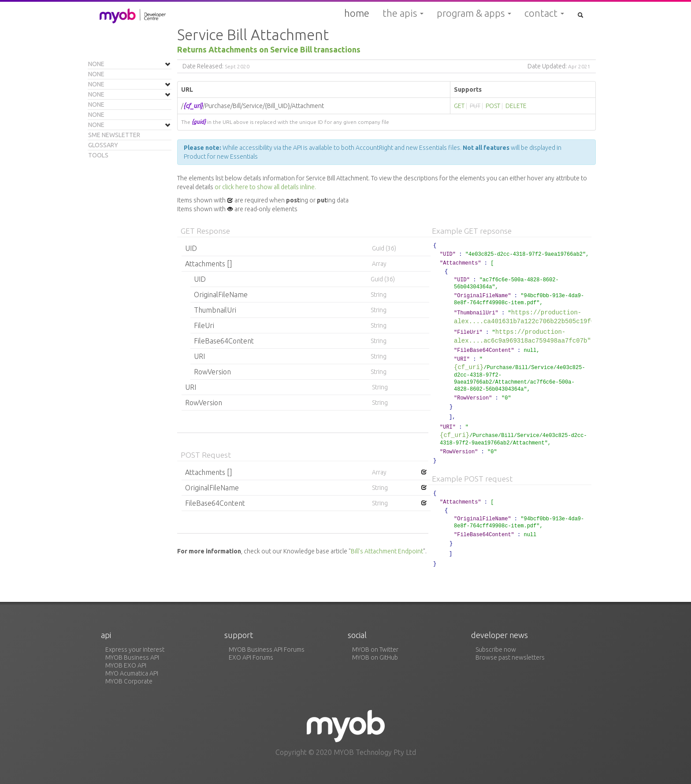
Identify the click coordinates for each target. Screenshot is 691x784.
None (96, 64)
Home (357, 13)
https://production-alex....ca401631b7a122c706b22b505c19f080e (530, 317)
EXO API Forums (251, 657)
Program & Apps (474, 13)
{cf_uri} (469, 367)
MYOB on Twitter (375, 650)
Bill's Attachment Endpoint (387, 551)
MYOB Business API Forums (267, 650)
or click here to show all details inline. (265, 187)
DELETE (516, 106)
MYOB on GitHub (375, 657)
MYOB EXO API (126, 665)
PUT (475, 106)
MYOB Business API (132, 657)
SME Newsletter (114, 135)
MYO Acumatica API (132, 673)
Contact (544, 13)
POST (493, 106)
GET (459, 106)
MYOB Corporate (129, 681)
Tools (98, 155)
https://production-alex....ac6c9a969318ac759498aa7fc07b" (522, 336)
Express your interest (135, 650)
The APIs (403, 13)
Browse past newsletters (510, 657)
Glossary (103, 145)
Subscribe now (496, 650)
